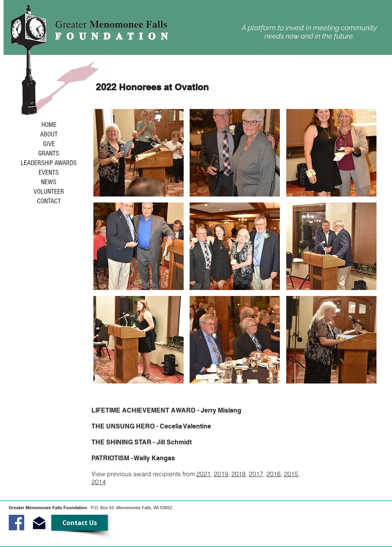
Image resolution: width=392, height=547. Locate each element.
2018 (239, 474)
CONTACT (49, 201)
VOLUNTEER (49, 192)
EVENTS (49, 173)
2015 (291, 474)
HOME (49, 125)
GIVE (49, 144)
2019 (221, 474)
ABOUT (49, 134)
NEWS (49, 182)
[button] (139, 153)
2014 (99, 482)
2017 (256, 474)
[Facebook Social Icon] (16, 523)
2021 (204, 474)
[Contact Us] (80, 523)
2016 (274, 474)
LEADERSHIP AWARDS (49, 163)
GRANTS (49, 154)
